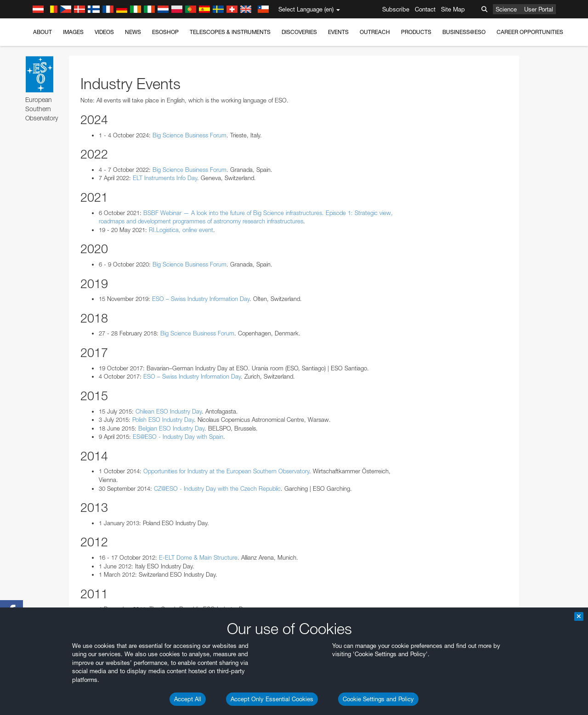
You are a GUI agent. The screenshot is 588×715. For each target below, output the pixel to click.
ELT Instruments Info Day (165, 178)
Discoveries (299, 32)
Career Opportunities (530, 32)
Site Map (453, 9)
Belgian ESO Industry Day (171, 428)
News (133, 32)
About (42, 32)
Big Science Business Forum (189, 135)
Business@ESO (464, 32)
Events (338, 32)
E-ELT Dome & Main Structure (198, 557)
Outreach (375, 32)
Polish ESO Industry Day (163, 420)
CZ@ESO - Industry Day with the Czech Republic (217, 488)
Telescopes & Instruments (230, 32)
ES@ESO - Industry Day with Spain (178, 437)
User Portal (539, 9)
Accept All (188, 699)
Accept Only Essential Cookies (272, 699)
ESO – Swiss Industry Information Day (201, 299)
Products (416, 32)
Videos (104, 32)
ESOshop (165, 32)
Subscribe (396, 9)
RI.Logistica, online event (181, 230)
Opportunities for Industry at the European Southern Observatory (226, 471)
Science (506, 9)
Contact (425, 9)
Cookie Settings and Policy (378, 699)
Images (73, 32)
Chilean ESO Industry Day (169, 411)
